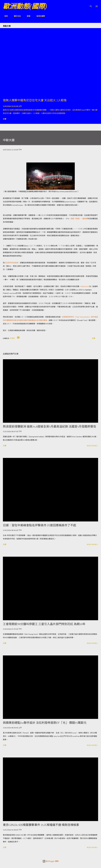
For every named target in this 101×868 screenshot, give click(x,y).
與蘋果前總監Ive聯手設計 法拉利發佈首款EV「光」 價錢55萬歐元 (45, 723)
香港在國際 (39, 16)
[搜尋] (91, 4)
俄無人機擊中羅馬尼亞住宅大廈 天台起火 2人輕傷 (35, 100)
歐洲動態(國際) (25, 6)
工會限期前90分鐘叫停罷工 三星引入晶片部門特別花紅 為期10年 (44, 624)
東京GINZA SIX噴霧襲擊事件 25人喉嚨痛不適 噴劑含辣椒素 (41, 825)
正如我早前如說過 (11, 263)
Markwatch (85, 286)
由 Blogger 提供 (51, 861)
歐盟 (27, 16)
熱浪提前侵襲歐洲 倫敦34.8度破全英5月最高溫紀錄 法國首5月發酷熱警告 (50, 426)
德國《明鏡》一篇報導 (79, 219)
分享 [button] (5, 119)
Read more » (92, 446)
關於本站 (16, 16)
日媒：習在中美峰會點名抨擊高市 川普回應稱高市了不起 (39, 525)
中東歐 (12, 338)
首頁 (5, 16)
